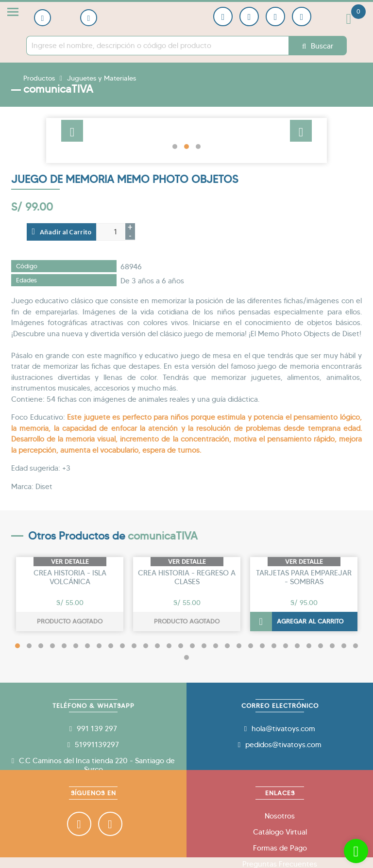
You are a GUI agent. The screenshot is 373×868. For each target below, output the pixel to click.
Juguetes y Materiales (102, 78)
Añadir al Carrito (61, 232)
